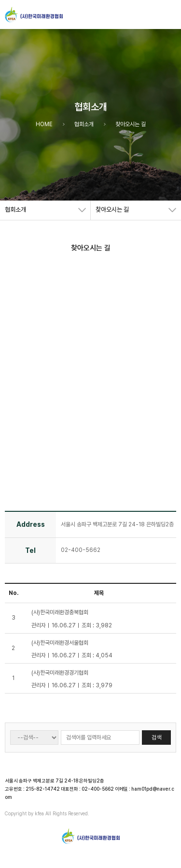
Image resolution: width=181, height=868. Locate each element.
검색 (156, 738)
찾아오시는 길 (112, 210)
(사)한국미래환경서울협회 (60, 643)
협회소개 (15, 210)
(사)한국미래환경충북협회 (60, 612)
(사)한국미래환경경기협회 (60, 673)
